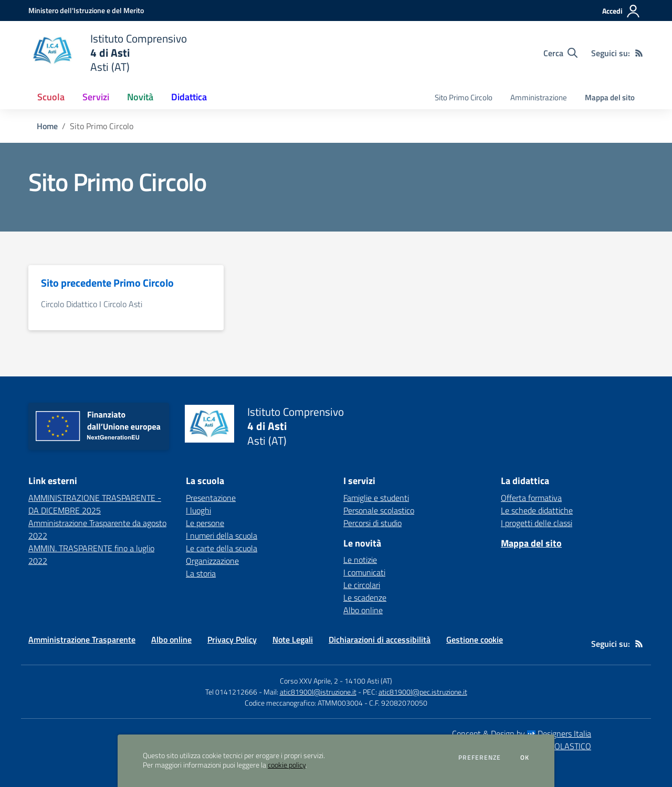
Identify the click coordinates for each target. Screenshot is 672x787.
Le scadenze (365, 597)
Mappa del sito (610, 97)
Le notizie (360, 560)
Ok (525, 758)
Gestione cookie (475, 639)
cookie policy (287, 765)
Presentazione (211, 498)
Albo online (363, 610)
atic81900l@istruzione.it (318, 692)
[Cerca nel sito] (560, 53)
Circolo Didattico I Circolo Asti (92, 304)
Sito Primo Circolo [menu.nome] (464, 97)
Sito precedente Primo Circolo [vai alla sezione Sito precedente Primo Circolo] (107, 283)
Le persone (205, 523)
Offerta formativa (531, 498)
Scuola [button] (51, 97)
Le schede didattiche (537, 510)
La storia (201, 573)
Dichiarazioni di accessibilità (380, 639)
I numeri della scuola (222, 536)
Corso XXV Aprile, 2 (309, 681)
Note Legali (293, 639)
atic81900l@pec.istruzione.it (423, 692)
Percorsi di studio (372, 523)
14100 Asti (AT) (368, 681)
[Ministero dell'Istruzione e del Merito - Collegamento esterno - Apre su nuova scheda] (86, 10)
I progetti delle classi (537, 523)
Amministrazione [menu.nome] (539, 97)
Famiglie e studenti (376, 498)
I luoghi (198, 510)
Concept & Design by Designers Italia (522, 733)
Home (47, 126)
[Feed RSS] (639, 53)
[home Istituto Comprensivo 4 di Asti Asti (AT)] (108, 53)
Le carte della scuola (222, 548)
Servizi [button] (96, 97)
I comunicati (364, 572)
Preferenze (480, 758)
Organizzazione (212, 561)
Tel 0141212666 (231, 692)
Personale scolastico (379, 510)
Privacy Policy (232, 639)
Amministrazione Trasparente (82, 639)
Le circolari (362, 585)
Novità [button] (140, 97)
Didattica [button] (189, 97)
